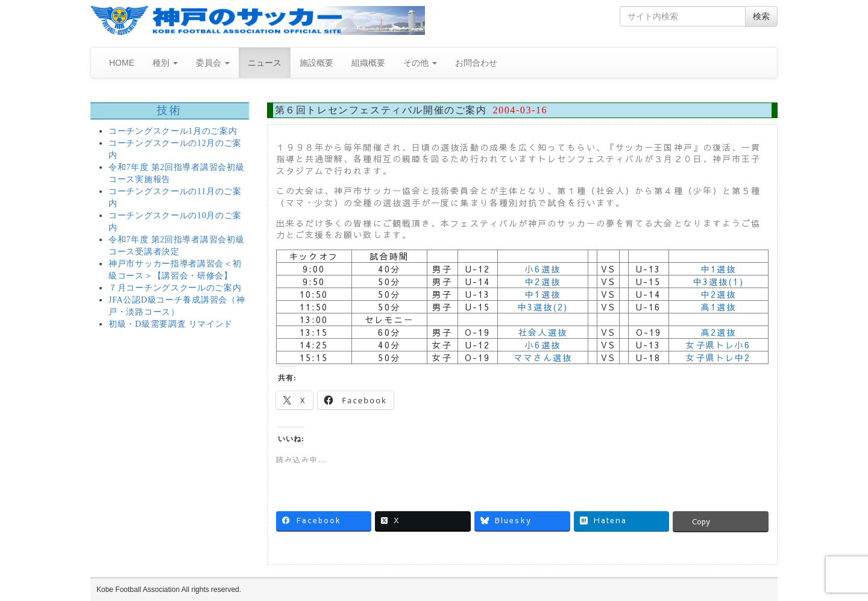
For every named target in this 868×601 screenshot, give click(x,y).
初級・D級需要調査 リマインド (171, 324)
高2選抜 (719, 332)
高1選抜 (719, 307)
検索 (761, 16)
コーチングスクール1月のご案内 (173, 131)
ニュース (265, 63)
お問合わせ (476, 63)
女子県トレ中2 (718, 357)
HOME (122, 63)
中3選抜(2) (543, 307)
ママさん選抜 (543, 357)
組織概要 (368, 63)
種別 (165, 63)
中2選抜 (542, 282)
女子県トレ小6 (718, 345)
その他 (420, 63)
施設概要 (316, 63)
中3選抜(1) (719, 282)
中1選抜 (719, 269)
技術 (170, 110)
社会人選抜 (543, 332)
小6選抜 (542, 269)
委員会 (213, 63)
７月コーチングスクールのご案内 (175, 288)
